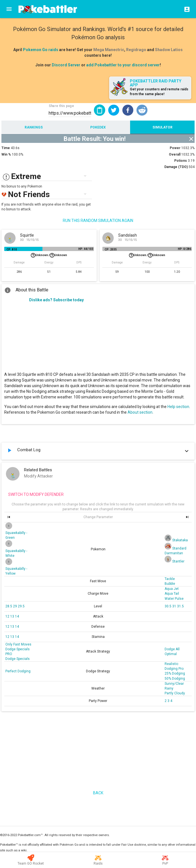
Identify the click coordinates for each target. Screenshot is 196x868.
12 (8, 616)
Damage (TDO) (176, 167)
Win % (6, 154)
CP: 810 (12, 249)
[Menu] (9, 9)
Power (175, 148)
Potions (181, 161)
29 (15, 606)
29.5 (21, 606)
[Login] (185, 9)
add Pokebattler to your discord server (123, 65)
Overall (175, 154)
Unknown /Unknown (49, 255)
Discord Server (66, 65)
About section (140, 412)
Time (6, 148)
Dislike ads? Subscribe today (56, 300)
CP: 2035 (111, 249)
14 (17, 616)
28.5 (9, 606)
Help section (178, 407)
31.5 (180, 606)
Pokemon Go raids (41, 50)
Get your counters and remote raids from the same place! (159, 92)
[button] (114, 110)
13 (13, 616)
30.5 (168, 606)
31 (175, 606)
